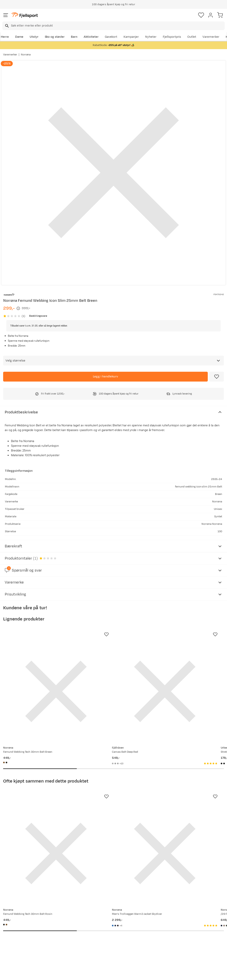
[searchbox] (118, 26)
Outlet (192, 37)
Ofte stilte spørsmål (18, 921)
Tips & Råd (11, 939)
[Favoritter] (201, 15)
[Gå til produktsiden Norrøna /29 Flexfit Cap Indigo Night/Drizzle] (182, 798)
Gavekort (111, 37)
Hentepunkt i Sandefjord (21, 946)
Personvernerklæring (99, 974)
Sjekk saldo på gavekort (20, 927)
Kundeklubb (104, 927)
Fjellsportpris (172, 37)
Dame (19, 37)
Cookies (135, 974)
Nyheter (151, 37)
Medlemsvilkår (106, 933)
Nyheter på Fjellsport (65, 927)
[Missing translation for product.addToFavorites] (217, 377)
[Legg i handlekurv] (105, 377)
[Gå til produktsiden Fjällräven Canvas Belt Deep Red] (110, 673)
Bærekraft (103, 946)
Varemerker (211, 37)
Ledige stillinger (107, 939)
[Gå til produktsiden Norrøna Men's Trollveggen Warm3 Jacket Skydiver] (110, 798)
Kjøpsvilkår (120, 974)
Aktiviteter (91, 37)
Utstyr (34, 37)
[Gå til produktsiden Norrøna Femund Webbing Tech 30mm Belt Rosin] (38, 798)
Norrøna (26, 55)
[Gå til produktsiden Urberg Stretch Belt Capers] (182, 673)
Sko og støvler (55, 37)
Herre (5, 37)
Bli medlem (210, 887)
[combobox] (113, 26)
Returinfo (11, 933)
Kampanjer (131, 37)
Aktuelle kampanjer (63, 921)
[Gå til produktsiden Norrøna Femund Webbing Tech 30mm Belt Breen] (38, 673)
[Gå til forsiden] (25, 15)
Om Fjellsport (106, 921)
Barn (74, 37)
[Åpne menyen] (6, 15)
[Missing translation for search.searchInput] (7, 26)
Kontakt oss (12, 952)
